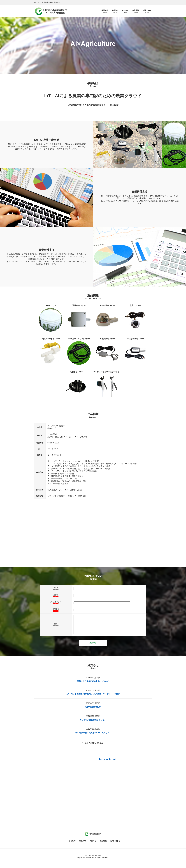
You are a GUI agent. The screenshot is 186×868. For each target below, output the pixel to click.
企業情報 (103, 844)
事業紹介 (72, 844)
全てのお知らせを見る (94, 746)
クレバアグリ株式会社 (93, 859)
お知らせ (93, 844)
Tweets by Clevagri (107, 763)
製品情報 (83, 844)
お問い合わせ (115, 844)
